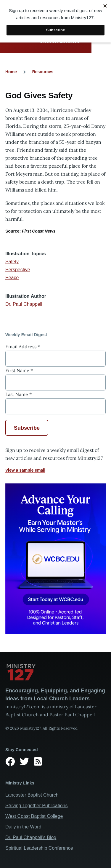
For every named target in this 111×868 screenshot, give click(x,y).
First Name (19, 370)
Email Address (23, 346)
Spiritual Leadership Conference (39, 848)
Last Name (18, 394)
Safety (12, 262)
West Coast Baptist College (34, 816)
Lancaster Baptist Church (32, 795)
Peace (12, 278)
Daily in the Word (23, 827)
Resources (43, 72)
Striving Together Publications (37, 806)
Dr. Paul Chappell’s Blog (31, 837)
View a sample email (25, 470)
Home (11, 72)
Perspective (18, 270)
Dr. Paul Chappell (24, 304)
